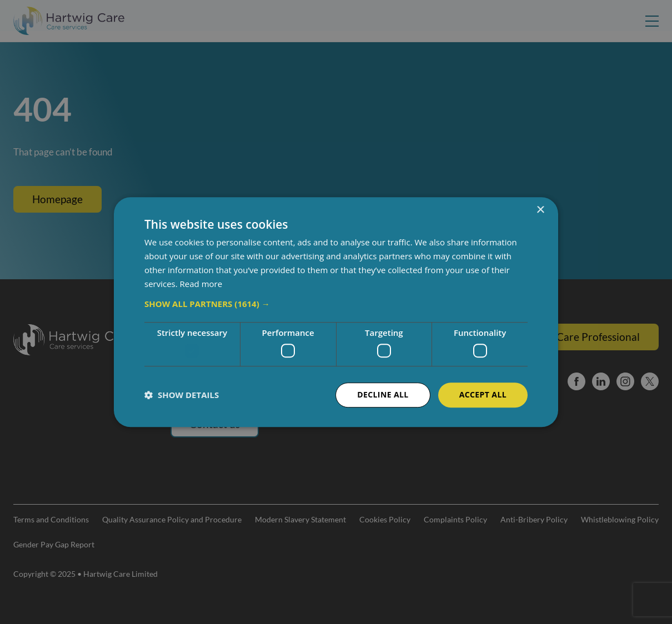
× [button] (540, 210)
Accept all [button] (483, 394)
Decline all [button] (383, 394)
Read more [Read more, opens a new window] (201, 284)
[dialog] (336, 312)
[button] (336, 304)
